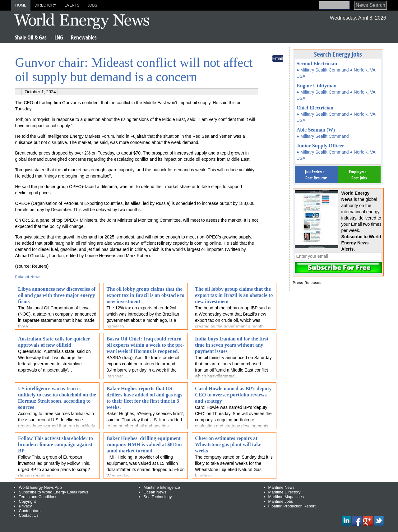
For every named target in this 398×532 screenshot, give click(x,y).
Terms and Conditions (38, 497)
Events (72, 5)
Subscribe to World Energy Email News (53, 492)
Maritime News (282, 487)
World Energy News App (40, 487)
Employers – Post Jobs (359, 175)
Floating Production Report (292, 506)
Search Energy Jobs (338, 54)
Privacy (25, 506)
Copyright (27, 501)
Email (278, 58)
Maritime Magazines (286, 497)
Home (21, 5)
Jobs (92, 5)
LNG (59, 37)
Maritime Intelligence (162, 487)
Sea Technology (157, 497)
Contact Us (28, 515)
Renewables (84, 37)
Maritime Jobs (281, 501)
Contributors (30, 511)
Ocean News (155, 492)
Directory (45, 5)
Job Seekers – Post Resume (316, 175)
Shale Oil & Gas (31, 37)
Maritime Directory (285, 492)
